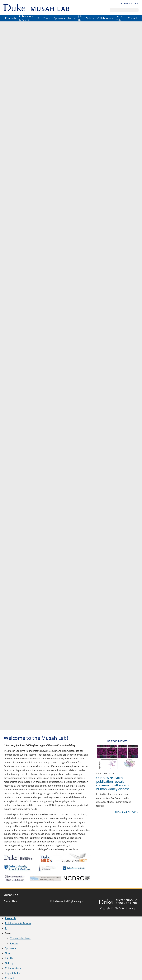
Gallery (90, 18)
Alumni (14, 943)
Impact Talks (121, 18)
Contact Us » (10, 901)
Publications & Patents (26, 18)
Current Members (20, 938)
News (71, 18)
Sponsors (59, 18)
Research (10, 18)
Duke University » (128, 4)
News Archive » (127, 812)
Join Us (80, 18)
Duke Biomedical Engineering (66, 901)
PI (39, 18)
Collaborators (105, 18)
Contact (132, 18)
